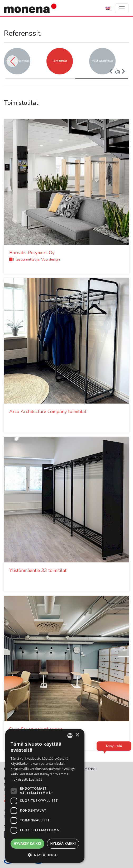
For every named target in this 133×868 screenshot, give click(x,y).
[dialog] (45, 796)
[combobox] (70, 736)
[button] (12, 61)
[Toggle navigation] (122, 8)
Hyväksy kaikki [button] (27, 844)
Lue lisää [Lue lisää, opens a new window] (36, 779)
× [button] (77, 735)
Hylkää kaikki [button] (63, 844)
